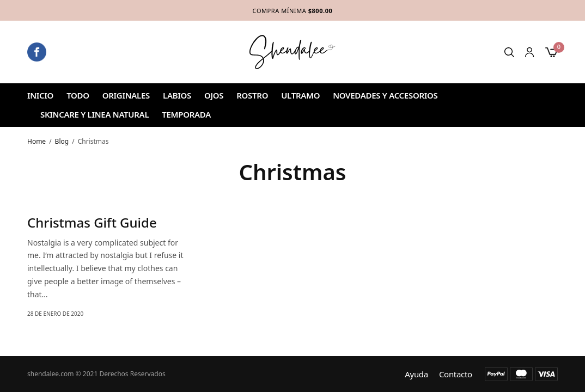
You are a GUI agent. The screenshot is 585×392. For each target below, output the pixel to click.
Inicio (40, 95)
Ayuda (416, 374)
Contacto (456, 374)
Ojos (214, 95)
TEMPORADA (186, 114)
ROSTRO (252, 95)
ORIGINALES (126, 95)
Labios (177, 95)
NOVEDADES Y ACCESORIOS (385, 95)
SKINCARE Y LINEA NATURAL (95, 114)
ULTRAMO (300, 95)
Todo (78, 95)
